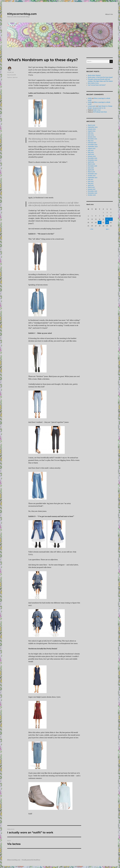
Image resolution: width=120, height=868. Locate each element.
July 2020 (91, 150)
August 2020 (92, 149)
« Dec (92, 229)
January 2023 (92, 137)
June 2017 (91, 181)
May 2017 (91, 183)
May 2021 (91, 141)
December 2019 (93, 158)
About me (109, 14)
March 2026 (92, 125)
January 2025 (92, 129)
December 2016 (93, 191)
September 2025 (93, 127)
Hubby (90, 98)
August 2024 (92, 131)
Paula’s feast (97, 110)
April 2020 (91, 154)
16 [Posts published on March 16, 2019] (107, 219)
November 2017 (93, 174)
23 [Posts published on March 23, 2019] (107, 222)
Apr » (108, 229)
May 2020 (91, 152)
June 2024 (91, 135)
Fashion (10, 77)
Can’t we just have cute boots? (97, 85)
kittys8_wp (10, 72)
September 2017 (93, 178)
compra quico (92, 106)
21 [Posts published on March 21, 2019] (100, 222)
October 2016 (92, 195)
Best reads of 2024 (93, 83)
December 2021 (92, 139)
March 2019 (91, 164)
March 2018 (91, 172)
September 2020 (93, 147)
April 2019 (91, 162)
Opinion (15, 77)
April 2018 (91, 170)
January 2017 (92, 189)
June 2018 (91, 168)
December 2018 (92, 166)
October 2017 (92, 176)
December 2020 (93, 145)
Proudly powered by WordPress (31, 860)
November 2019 (93, 160)
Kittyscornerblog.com (22, 14)
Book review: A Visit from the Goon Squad (100, 77)
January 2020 (92, 156)
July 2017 (91, 180)
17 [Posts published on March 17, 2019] (111, 219)
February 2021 (92, 143)
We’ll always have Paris (100, 112)
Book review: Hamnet (94, 75)
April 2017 (91, 185)
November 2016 (93, 193)
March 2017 (91, 187)
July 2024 (91, 133)
